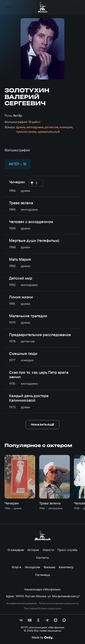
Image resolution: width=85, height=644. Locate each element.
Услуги (16, 567)
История (33, 550)
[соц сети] (21, 620)
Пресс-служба (67, 550)
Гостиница (43, 575)
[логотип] (43, 7)
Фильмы (50, 567)
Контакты (43, 558)
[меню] (9, 7)
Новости (48, 550)
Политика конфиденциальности (59, 603)
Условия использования (22, 603)
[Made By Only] (42, 638)
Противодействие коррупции (42, 608)
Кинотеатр (66, 567)
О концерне (16, 550)
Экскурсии (32, 567)
